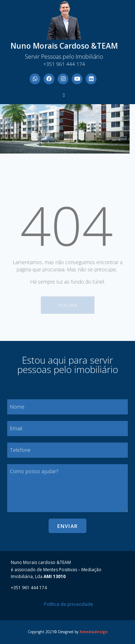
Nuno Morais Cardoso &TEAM (64, 46)
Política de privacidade (69, 604)
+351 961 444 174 (64, 64)
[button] (64, 96)
